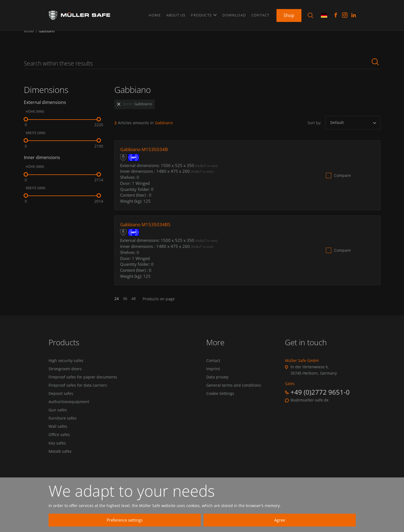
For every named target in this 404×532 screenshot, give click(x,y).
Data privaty (217, 386)
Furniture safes (63, 431)
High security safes (66, 367)
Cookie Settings (220, 404)
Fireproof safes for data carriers (78, 395)
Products (204, 13)
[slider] (26, 126)
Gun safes (58, 422)
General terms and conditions (234, 395)
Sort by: (314, 129)
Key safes (57, 459)
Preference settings (195, 520)
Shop (289, 13)
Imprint (213, 377)
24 (117, 305)
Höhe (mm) (35, 118)
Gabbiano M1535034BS (147, 231)
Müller (29, 38)
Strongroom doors (65, 377)
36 (125, 305)
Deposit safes (61, 404)
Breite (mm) (36, 140)
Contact (260, 13)
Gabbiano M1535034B (146, 156)
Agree (298, 520)
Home (155, 13)
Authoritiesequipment (69, 413)
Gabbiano (47, 38)
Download (234, 13)
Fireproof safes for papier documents (83, 386)
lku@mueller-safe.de (310, 407)
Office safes (59, 449)
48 (134, 305)
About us (176, 13)
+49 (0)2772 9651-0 (320, 399)
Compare (342, 182)
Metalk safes (60, 468)
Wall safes (58, 440)
